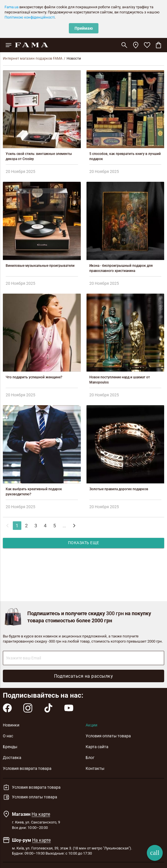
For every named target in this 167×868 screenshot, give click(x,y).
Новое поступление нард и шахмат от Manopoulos (120, 380)
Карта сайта (97, 747)
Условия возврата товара (27, 768)
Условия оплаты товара (108, 736)
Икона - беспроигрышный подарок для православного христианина (121, 268)
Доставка (12, 758)
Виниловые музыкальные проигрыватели (40, 266)
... (64, 526)
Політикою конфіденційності (30, 17)
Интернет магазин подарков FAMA (33, 58)
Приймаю (84, 28)
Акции (91, 725)
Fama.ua (12, 7)
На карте (41, 814)
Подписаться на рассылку (84, 676)
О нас (8, 736)
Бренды (10, 747)
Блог (90, 758)
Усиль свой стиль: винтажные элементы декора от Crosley (39, 156)
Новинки (11, 725)
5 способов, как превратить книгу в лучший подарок (125, 156)
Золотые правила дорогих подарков (119, 489)
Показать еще (84, 543)
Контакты (95, 768)
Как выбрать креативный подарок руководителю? (34, 492)
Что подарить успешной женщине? (34, 377)
